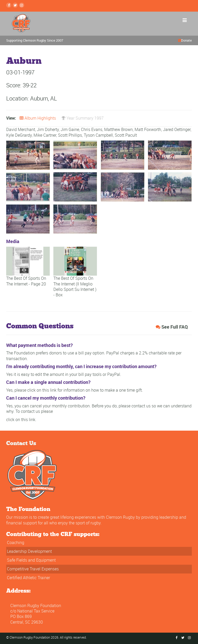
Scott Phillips (70, 135)
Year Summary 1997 (83, 118)
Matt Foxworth (148, 129)
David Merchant (21, 129)
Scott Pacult (126, 135)
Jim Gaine (70, 129)
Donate (186, 40)
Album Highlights (38, 118)
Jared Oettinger (177, 129)
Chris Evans (92, 129)
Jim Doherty (48, 129)
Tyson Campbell (98, 135)
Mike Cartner (45, 135)
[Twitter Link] (15, 5)
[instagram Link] (22, 5)
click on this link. (21, 420)
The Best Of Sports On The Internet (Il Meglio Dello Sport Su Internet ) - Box (75, 278)
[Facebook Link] (9, 5)
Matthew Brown (118, 129)
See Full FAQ (172, 327)
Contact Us (21, 443)
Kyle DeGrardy (19, 135)
